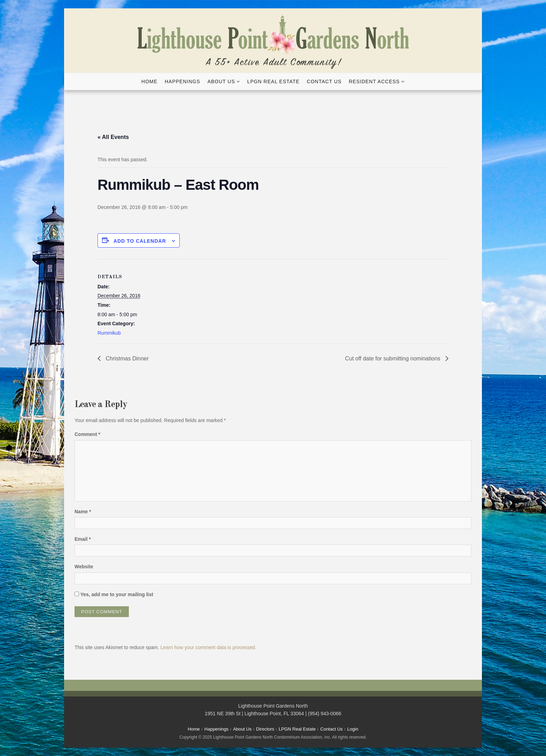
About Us (221, 81)
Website (84, 567)
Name (83, 512)
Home (149, 81)
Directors (265, 729)
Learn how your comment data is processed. (208, 647)
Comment (87, 434)
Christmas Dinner (126, 358)
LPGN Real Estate (273, 81)
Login (353, 729)
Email (83, 539)
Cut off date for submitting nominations (393, 358)
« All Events (113, 137)
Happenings (182, 81)
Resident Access (374, 81)
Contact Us (324, 81)
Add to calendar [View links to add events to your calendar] (140, 241)
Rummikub (109, 333)
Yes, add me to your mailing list (114, 594)
